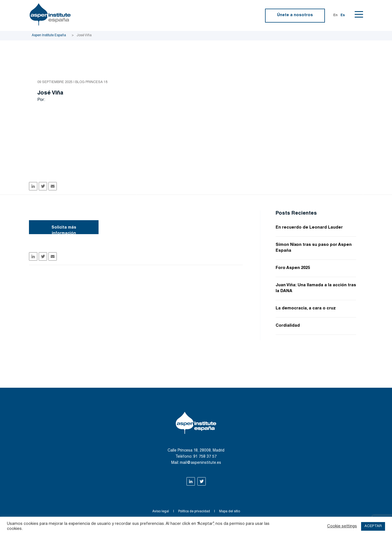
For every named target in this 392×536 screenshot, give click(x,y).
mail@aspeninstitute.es (200, 463)
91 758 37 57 (205, 457)
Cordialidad (288, 326)
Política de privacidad (194, 511)
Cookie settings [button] (342, 526)
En (335, 15)
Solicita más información (64, 230)
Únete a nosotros (295, 15)
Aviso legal (161, 511)
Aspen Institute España (49, 35)
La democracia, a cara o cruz (306, 308)
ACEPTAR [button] (373, 526)
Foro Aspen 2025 (293, 268)
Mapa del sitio (230, 511)
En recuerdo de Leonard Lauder (309, 228)
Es (343, 15)
